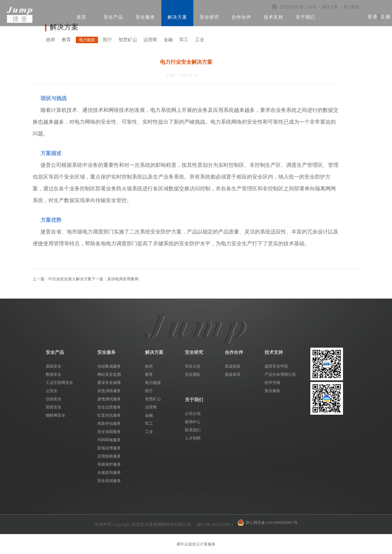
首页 (81, 17)
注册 (386, 17)
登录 (373, 17)
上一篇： (62, 279)
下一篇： (115, 279)
